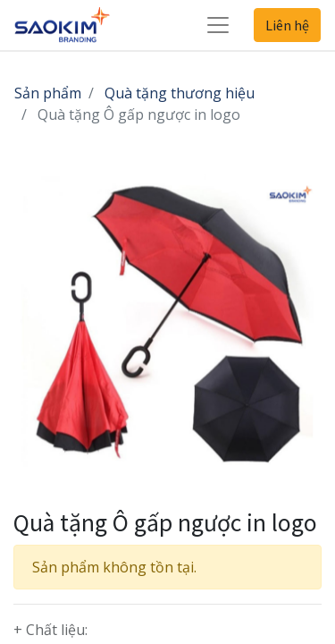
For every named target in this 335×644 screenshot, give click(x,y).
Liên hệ (287, 25)
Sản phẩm (48, 93)
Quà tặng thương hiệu (180, 93)
